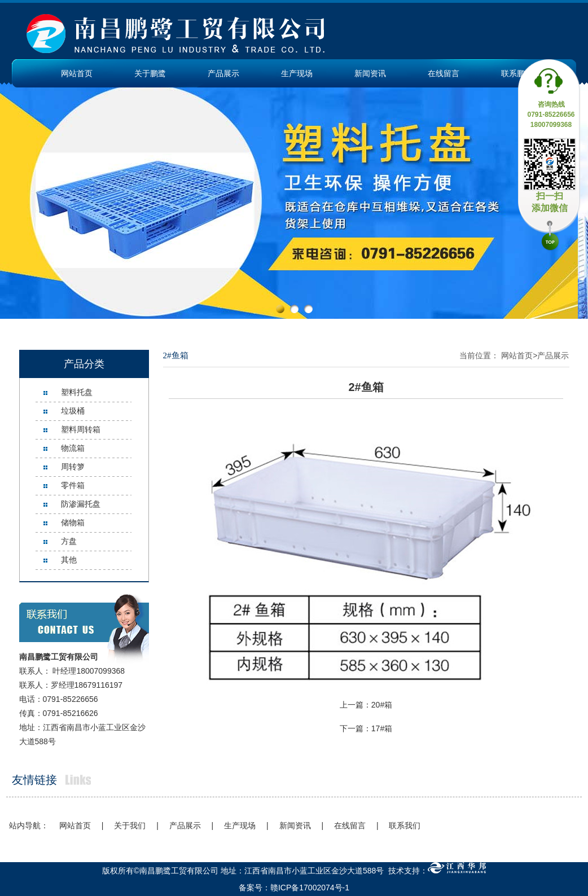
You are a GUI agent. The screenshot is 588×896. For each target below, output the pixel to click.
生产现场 (297, 73)
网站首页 (77, 73)
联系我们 (405, 825)
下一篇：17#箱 (366, 728)
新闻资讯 (370, 73)
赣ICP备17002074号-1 (310, 888)
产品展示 (223, 73)
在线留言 (444, 73)
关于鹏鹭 (150, 73)
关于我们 (130, 825)
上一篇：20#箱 (366, 705)
